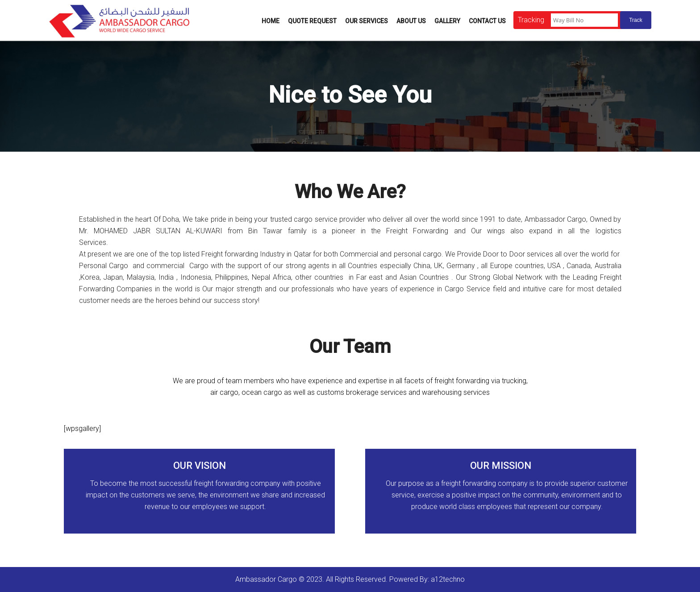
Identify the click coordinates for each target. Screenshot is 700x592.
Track (636, 20)
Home (271, 21)
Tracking (531, 20)
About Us (411, 21)
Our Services (367, 21)
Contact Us (487, 21)
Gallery (447, 21)
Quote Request (312, 21)
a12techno (448, 579)
